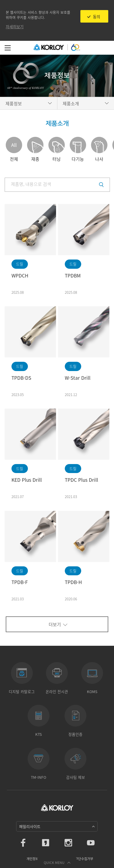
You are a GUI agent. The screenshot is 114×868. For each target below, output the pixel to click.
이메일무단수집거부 (80, 859)
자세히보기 (15, 27)
